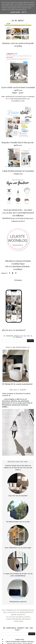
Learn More (15, 12)
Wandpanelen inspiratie (18, 602)
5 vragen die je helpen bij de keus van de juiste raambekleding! (18, 575)
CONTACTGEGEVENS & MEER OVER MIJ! (20, 642)
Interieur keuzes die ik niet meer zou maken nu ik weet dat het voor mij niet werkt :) (18, 468)
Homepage (18, 280)
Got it (24, 12)
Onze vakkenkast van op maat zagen (18, 548)
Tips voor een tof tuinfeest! (18, 496)
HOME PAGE (20, 640)
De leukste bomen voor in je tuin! (18, 522)
